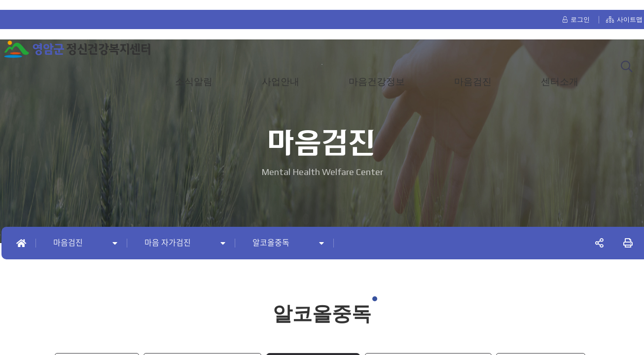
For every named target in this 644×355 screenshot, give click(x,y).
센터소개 (560, 73)
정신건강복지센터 (91, 41)
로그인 (576, 11)
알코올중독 (271, 243)
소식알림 (194, 73)
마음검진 (473, 73)
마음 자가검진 (168, 243)
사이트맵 (624, 11)
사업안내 (281, 73)
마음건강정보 (377, 73)
